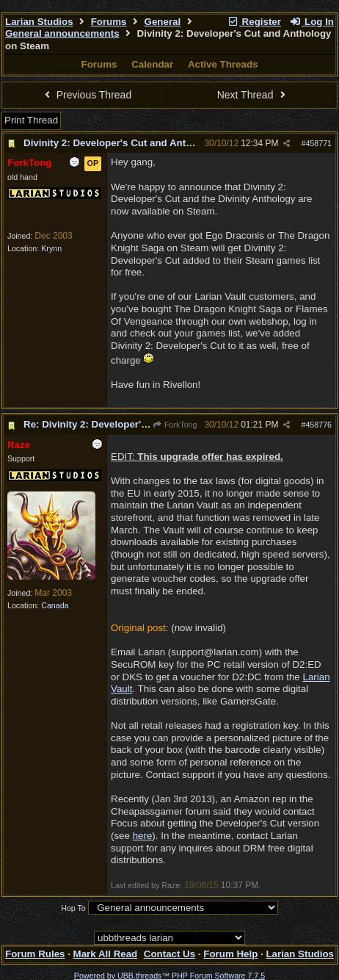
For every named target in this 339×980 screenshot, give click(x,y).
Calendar (152, 64)
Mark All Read (106, 954)
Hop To (73, 908)
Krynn (51, 248)
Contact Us (169, 954)
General (163, 22)
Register (254, 22)
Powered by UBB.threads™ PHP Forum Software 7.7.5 (169, 976)
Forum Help (230, 954)
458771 (318, 143)
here (143, 836)
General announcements (62, 33)
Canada (55, 605)
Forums (109, 22)
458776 (318, 425)
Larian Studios (39, 22)
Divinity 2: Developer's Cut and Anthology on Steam (144, 143)
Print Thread (31, 120)
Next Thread (253, 95)
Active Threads (223, 64)
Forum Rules (35, 954)
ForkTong (175, 425)
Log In (312, 22)
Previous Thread (86, 95)
